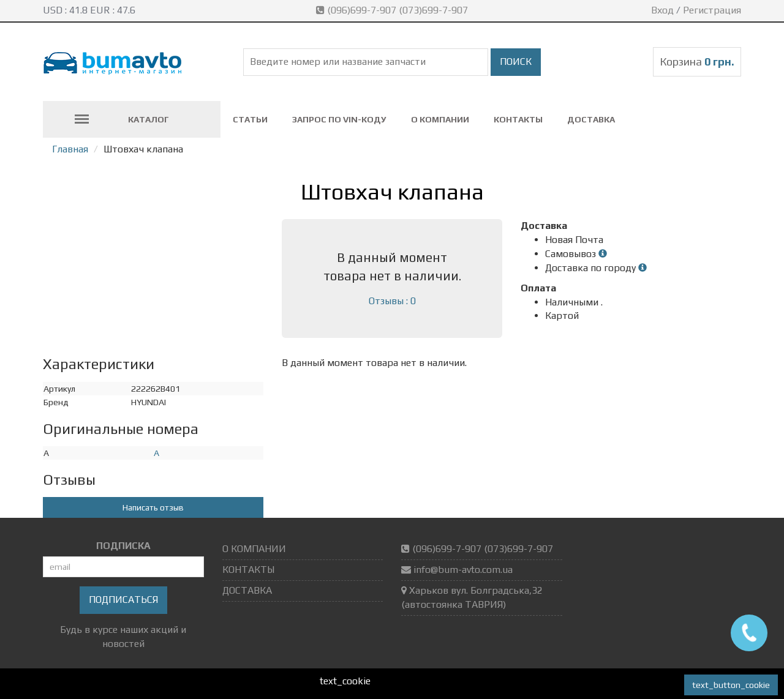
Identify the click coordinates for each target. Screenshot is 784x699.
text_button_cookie (731, 685)
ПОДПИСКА (123, 546)
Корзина (697, 62)
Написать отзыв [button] (153, 507)
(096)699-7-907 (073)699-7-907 (393, 10)
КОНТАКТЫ (518, 119)
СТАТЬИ (250, 119)
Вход (662, 10)
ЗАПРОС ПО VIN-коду (339, 119)
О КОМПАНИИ (440, 119)
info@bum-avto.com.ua (463, 570)
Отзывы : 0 (392, 301)
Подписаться (123, 600)
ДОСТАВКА (591, 119)
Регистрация (712, 10)
